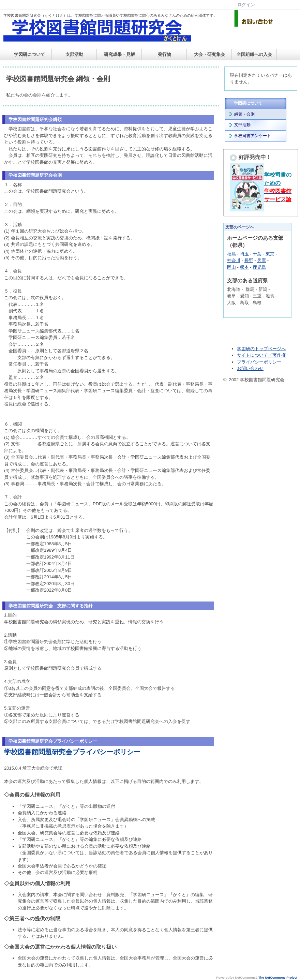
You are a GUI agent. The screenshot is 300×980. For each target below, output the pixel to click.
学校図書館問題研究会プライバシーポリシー (72, 752)
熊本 (244, 267)
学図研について (29, 54)
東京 (270, 254)
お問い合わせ (250, 368)
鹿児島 (259, 267)
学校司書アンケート (253, 136)
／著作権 (277, 355)
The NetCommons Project (278, 978)
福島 (231, 254)
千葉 (257, 254)
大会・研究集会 (209, 54)
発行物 (164, 54)
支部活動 (74, 54)
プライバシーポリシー (259, 362)
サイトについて (252, 355)
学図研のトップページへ (261, 349)
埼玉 (244, 254)
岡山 (231, 267)
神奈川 (234, 260)
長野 (249, 260)
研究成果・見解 (119, 54)
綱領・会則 (244, 114)
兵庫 (261, 260)
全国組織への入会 (254, 54)
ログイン (246, 5)
